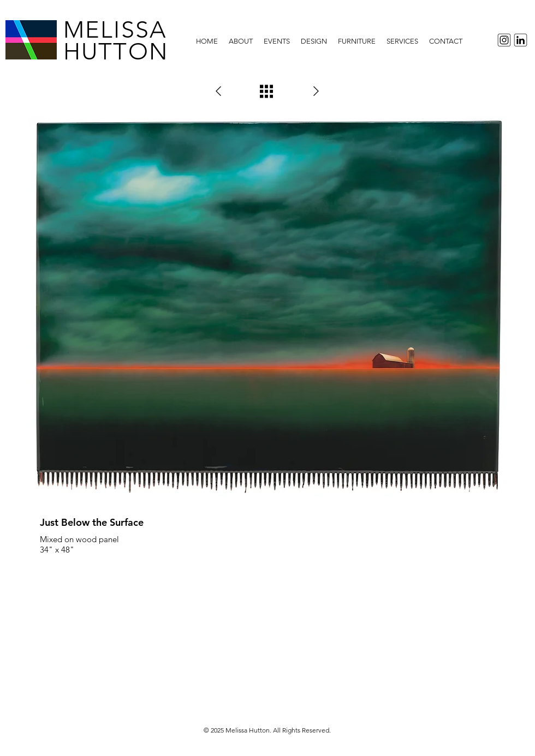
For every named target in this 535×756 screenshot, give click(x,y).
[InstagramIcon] (503, 40)
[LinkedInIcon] (522, 40)
